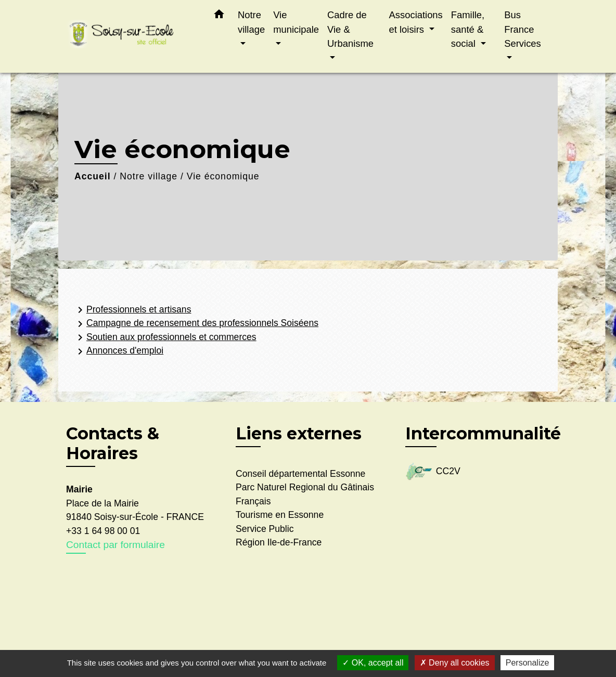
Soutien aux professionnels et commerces (165, 337)
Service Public (265, 529)
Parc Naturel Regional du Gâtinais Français (305, 494)
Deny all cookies (455, 663)
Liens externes (299, 433)
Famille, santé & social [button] (468, 29)
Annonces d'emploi (119, 351)
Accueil (93, 176)
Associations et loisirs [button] (416, 22)
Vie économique (223, 176)
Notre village (149, 176)
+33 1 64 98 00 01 (103, 531)
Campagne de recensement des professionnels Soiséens (196, 324)
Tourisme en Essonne (280, 515)
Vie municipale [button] (296, 22)
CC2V (433, 472)
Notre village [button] (251, 22)
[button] (219, 16)
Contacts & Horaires (113, 444)
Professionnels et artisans (132, 310)
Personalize (528, 663)
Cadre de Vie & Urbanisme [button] (350, 29)
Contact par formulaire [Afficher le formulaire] (115, 545)
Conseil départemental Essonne (300, 474)
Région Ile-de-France (279, 542)
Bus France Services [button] (523, 29)
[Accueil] (131, 37)
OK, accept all (373, 663)
